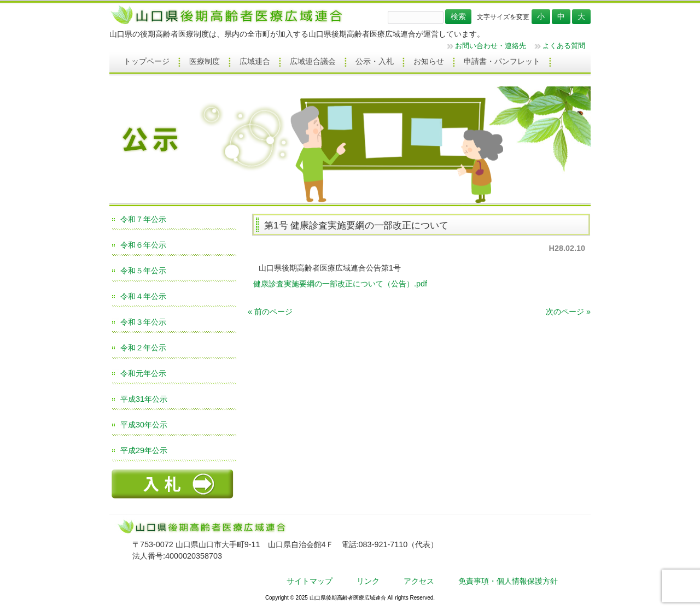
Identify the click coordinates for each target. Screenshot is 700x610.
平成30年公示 (144, 425)
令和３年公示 (143, 322)
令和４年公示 (143, 296)
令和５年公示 (143, 271)
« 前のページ (270, 312)
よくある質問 (564, 46)
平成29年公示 (144, 450)
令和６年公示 (143, 245)
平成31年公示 (144, 399)
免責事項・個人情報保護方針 (508, 581)
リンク (368, 581)
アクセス (419, 581)
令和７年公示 (143, 219)
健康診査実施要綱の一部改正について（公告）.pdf (340, 284)
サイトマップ (310, 581)
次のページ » (568, 312)
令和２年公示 (143, 348)
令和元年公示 (143, 373)
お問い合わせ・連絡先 (491, 46)
